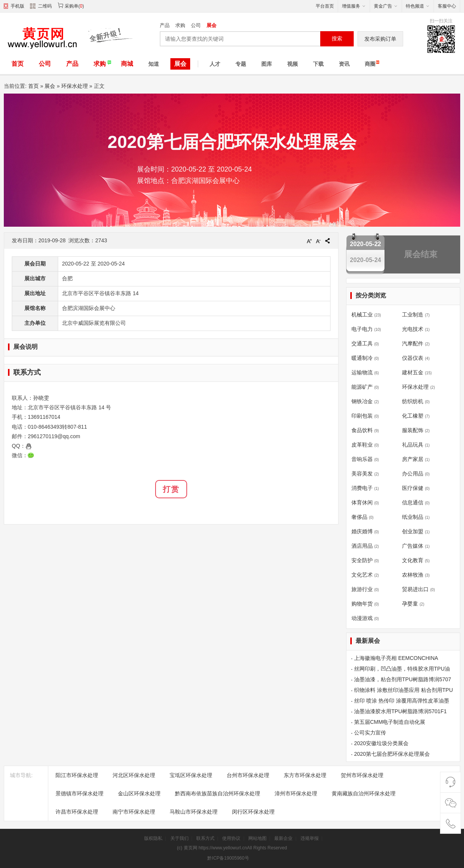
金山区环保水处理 (139, 793)
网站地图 (257, 838)
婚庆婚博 (362, 531)
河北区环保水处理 (134, 775)
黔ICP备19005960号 (228, 858)
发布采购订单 (380, 39)
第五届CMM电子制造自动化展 (390, 722)
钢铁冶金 (362, 401)
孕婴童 (410, 604)
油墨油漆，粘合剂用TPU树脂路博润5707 (403, 679)
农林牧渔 (413, 575)
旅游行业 (362, 589)
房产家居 (413, 459)
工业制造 (413, 315)
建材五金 (413, 372)
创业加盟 (413, 531)
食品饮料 (362, 430)
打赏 (171, 489)
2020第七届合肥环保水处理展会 (392, 754)
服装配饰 (413, 430)
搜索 (337, 38)
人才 (215, 64)
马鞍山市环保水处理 (194, 812)
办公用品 (413, 474)
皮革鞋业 (362, 445)
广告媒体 (413, 546)
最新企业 (283, 838)
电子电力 (362, 329)
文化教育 (413, 560)
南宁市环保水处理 (134, 812)
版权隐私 (153, 838)
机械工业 (362, 315)
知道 (154, 64)
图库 (267, 64)
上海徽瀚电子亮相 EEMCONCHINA (396, 658)
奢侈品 (359, 517)
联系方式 (205, 838)
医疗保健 (413, 488)
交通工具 (362, 343)
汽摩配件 (413, 343)
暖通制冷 (362, 358)
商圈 (370, 64)
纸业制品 (413, 517)
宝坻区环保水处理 (191, 775)
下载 (318, 64)
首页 (17, 64)
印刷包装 (362, 416)
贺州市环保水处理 (362, 775)
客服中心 (447, 6)
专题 (241, 64)
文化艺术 (362, 575)
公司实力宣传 (370, 733)
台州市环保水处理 (248, 775)
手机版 (17, 6)
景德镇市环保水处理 (79, 793)
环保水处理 (75, 86)
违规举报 (310, 838)
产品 (165, 25)
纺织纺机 (413, 401)
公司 (196, 25)
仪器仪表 (413, 358)
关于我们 (180, 838)
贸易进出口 (415, 589)
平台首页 (325, 6)
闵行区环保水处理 (253, 812)
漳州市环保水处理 (296, 793)
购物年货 (362, 604)
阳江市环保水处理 (77, 775)
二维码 (41, 7)
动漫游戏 (362, 618)
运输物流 (362, 372)
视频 (292, 64)
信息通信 (413, 502)
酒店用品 (362, 546)
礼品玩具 (413, 445)
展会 (211, 25)
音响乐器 (362, 459)
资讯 (344, 64)
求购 (180, 25)
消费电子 (362, 488)
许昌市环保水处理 (77, 812)
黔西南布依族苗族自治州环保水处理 (218, 793)
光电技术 (413, 329)
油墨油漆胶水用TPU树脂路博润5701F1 (400, 711)
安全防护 (362, 560)
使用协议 (231, 838)
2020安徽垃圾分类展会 (381, 743)
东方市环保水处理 (305, 775)
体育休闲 (362, 502)
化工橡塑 (413, 416)
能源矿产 (362, 387)
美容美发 (362, 474)
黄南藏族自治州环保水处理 (364, 793)
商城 (127, 64)
